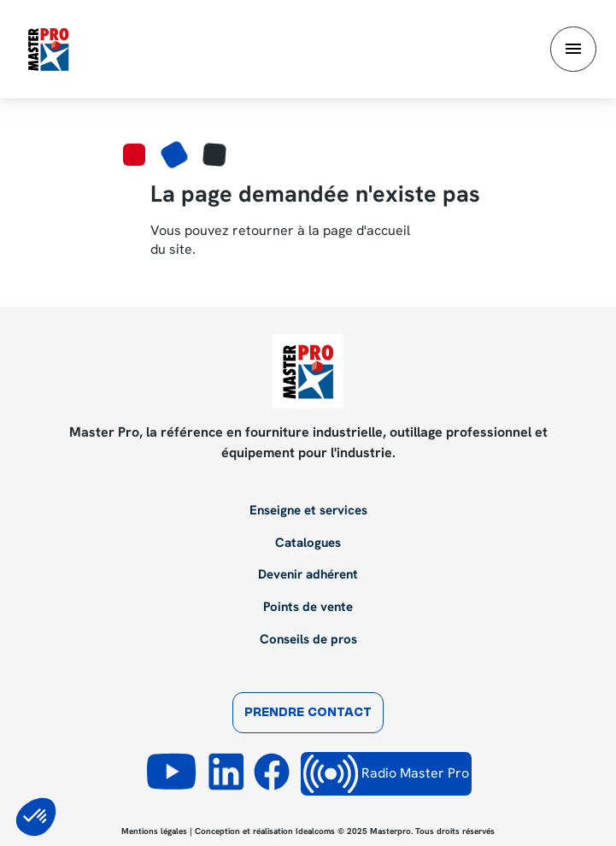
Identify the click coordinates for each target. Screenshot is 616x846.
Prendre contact (308, 713)
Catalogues (308, 543)
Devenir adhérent (308, 575)
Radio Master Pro (386, 774)
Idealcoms (315, 831)
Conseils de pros (308, 640)
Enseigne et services (308, 511)
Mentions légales (154, 831)
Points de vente (308, 608)
